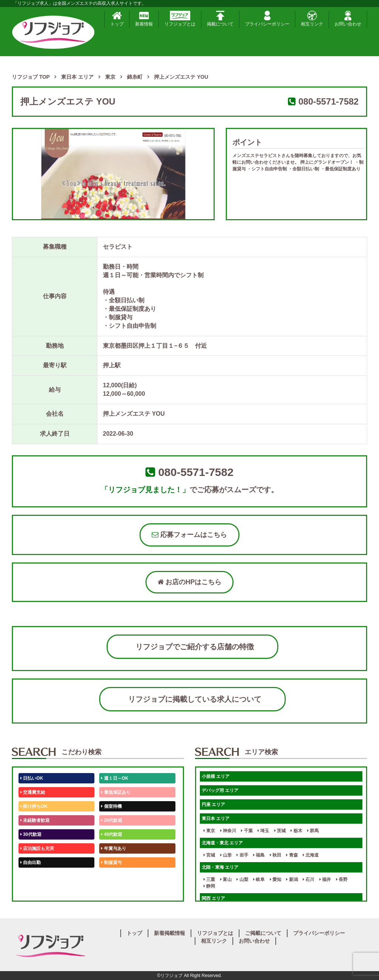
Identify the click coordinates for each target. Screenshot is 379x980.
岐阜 (259, 879)
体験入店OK (34, 891)
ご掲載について (263, 933)
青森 (292, 855)
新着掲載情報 (170, 933)
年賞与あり (113, 848)
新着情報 (144, 19)
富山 (226, 879)
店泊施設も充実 (37, 848)
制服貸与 (111, 862)
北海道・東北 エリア (222, 843)
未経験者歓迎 (35, 820)
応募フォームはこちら (189, 535)
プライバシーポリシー (267, 19)
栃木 (296, 831)
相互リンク (312, 19)
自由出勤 (31, 862)
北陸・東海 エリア (220, 867)
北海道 (311, 855)
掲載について (220, 19)
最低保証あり (116, 792)
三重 (209, 879)
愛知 (276, 879)
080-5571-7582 (328, 101)
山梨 (242, 879)
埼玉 (263, 831)
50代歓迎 (31, 877)
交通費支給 (33, 792)
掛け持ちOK (34, 806)
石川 (308, 879)
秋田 (276, 855)
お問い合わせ (348, 19)
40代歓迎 (112, 834)
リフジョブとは (180, 19)
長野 (342, 879)
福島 (259, 855)
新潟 (292, 879)
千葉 (247, 831)
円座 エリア (213, 804)
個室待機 (111, 806)
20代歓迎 (112, 820)
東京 (209, 831)
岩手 (242, 855)
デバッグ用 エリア (220, 790)
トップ (117, 19)
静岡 (209, 886)
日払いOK (32, 778)
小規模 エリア (216, 776)
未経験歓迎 (113, 877)
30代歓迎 (31, 834)
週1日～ (110, 891)
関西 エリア (213, 898)
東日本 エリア (216, 819)
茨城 (280, 831)
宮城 (209, 855)
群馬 (313, 831)
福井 (325, 879)
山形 (226, 855)
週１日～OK (115, 778)
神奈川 (228, 831)
